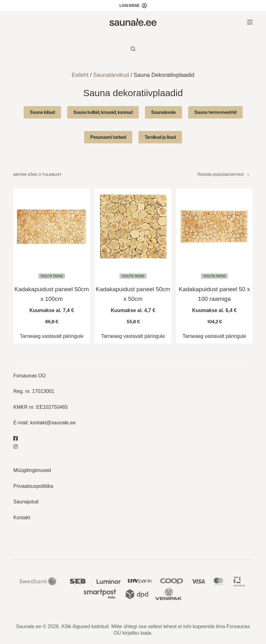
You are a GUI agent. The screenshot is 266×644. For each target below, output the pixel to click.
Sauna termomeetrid (215, 112)
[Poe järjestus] (225, 175)
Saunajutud (26, 502)
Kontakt (22, 517)
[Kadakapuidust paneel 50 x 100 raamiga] (215, 227)
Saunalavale (163, 112)
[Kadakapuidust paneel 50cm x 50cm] (133, 227)
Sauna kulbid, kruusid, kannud (103, 112)
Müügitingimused (32, 470)
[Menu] (250, 22)
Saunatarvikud (111, 75)
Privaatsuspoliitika (33, 486)
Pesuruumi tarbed (108, 137)
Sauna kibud (42, 112)
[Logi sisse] (133, 6)
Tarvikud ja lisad (160, 137)
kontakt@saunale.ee (53, 423)
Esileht (80, 75)
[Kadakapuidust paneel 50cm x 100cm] (52, 227)
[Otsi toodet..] (133, 49)
